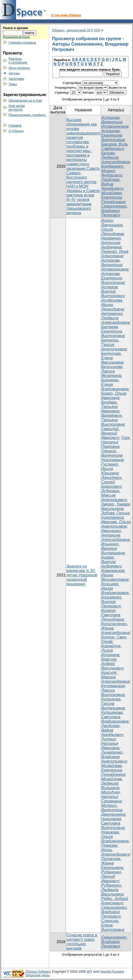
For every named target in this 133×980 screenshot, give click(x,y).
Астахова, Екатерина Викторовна (113, 135)
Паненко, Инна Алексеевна (115, 254)
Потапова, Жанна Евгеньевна (112, 863)
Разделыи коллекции (18, 61)
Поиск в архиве (16, 28)
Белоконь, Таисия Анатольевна (114, 345)
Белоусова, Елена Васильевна (112, 358)
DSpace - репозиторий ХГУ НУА (76, 30)
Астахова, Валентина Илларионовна (115, 122)
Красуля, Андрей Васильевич (112, 664)
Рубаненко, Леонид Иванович (112, 876)
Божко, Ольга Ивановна (114, 396)
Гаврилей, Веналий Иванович (110, 433)
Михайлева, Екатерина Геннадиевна (113, 197)
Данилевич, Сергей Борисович (112, 482)
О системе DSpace (66, 15)
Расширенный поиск (16, 37)
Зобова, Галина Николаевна (115, 515)
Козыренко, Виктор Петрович (112, 602)
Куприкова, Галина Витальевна (113, 704)
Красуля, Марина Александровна (115, 677)
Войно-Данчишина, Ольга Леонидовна (112, 227)
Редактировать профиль (27, 115)
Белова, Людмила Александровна (115, 157)
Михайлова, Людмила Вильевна (112, 783)
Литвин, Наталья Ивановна (110, 743)
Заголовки (16, 79)
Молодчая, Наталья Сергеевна (111, 797)
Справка (15, 125)
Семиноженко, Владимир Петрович (114, 211)
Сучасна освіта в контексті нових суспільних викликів (82, 942)
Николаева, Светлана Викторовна (113, 823)
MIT (90, 972)
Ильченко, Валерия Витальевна (113, 548)
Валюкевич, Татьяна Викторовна (113, 420)
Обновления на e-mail (25, 101)
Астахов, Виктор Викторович (113, 291)
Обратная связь (37, 975)
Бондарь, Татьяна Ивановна (110, 407)
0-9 (75, 59)
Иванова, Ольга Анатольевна (116, 524)
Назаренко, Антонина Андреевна (112, 243)
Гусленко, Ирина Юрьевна (110, 469)
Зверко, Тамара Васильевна (116, 506)
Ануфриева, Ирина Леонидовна (112, 305)
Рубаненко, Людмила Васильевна (112, 890)
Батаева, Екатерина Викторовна (113, 331)
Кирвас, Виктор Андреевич (111, 562)
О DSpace (16, 131)
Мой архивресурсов (17, 108)
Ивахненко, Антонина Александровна (115, 535)
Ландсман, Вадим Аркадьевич (112, 184)
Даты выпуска (19, 68)
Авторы (14, 73)
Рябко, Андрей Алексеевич (115, 901)
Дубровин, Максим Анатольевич (114, 495)
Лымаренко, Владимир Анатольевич (114, 757)
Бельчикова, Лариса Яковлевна (112, 371)
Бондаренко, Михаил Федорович (113, 171)
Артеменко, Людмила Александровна (115, 318)
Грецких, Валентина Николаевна (112, 455)
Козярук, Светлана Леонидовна (112, 615)
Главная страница (22, 42)
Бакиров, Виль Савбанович (115, 146)
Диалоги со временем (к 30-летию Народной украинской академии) (82, 575)
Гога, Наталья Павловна (116, 442)
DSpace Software (38, 972)
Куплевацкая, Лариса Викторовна (114, 690)
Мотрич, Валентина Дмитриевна (113, 810)
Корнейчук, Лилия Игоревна (111, 650)
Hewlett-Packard (112, 972)
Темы (13, 84)
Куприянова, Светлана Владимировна (115, 717)
